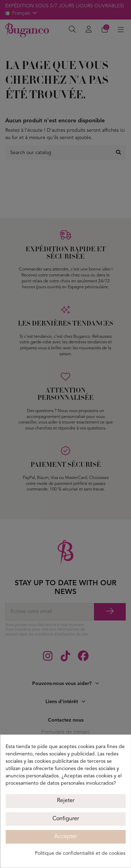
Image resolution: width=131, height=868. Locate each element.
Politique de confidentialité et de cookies (80, 853)
